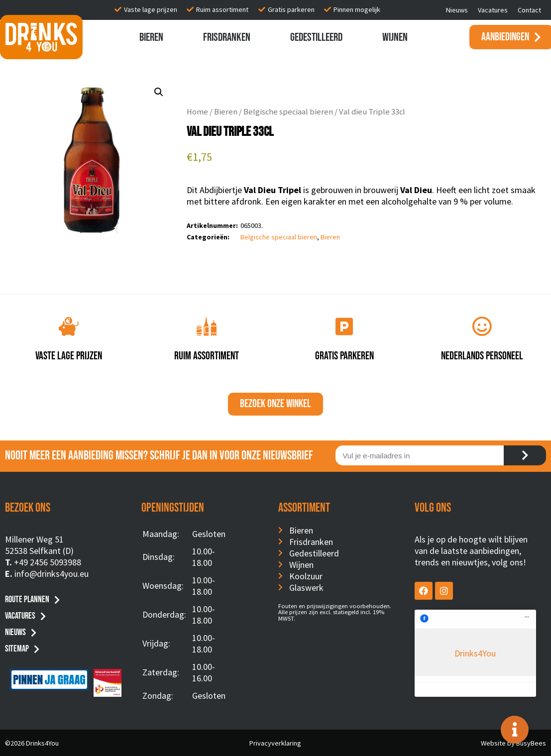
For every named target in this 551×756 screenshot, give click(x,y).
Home (197, 112)
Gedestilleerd (316, 37)
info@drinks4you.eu (52, 574)
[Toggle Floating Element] (515, 730)
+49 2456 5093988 (48, 562)
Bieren (151, 37)
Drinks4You (455, 624)
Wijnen (395, 37)
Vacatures (493, 10)
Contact (529, 10)
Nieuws (457, 10)
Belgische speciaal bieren (288, 112)
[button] (159, 92)
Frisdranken (227, 37)
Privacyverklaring (275, 743)
